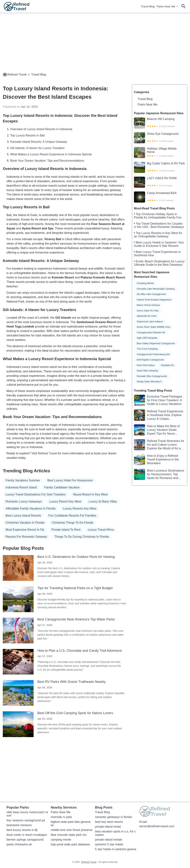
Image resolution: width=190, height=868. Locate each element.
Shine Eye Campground (160, 138)
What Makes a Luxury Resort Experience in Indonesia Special (51, 154)
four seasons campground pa (26, 820)
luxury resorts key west (80, 509)
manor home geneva (148, 305)
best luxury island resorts (23, 516)
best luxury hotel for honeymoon (70, 480)
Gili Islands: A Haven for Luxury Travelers (37, 148)
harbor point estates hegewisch (154, 300)
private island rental (108, 827)
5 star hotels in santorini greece (116, 849)
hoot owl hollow (146, 365)
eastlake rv (167, 365)
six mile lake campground (151, 294)
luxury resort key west (65, 501)
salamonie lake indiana (150, 322)
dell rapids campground (150, 360)
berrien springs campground (25, 840)
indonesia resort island (21, 487)
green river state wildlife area (153, 327)
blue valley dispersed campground (156, 343)
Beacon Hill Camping (160, 123)
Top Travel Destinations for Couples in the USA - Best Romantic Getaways (159, 225)
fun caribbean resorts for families (72, 516)
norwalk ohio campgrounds (152, 376)
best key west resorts (109, 822)
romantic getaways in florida (113, 817)
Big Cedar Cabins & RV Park (160, 167)
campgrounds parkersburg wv (153, 354)
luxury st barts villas (103, 501)
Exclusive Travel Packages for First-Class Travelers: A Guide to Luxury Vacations (158, 400)
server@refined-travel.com (157, 826)
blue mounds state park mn (69, 835)
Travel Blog (148, 6)
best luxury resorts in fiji (22, 830)
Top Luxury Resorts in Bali (27, 135)
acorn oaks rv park (148, 311)
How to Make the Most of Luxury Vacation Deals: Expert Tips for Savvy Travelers (157, 430)
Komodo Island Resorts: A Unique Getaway (39, 142)
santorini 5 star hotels (109, 844)
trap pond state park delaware (71, 844)
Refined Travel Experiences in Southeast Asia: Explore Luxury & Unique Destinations (159, 415)
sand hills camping (147, 371)
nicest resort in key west (90, 494)
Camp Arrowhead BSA (160, 197)
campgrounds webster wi (151, 332)
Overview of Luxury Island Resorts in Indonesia (41, 129)
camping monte (145, 283)
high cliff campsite (147, 338)
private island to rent (66, 530)
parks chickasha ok (19, 844)
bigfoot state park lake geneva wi (71, 823)
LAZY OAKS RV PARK (160, 182)
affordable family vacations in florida (31, 509)
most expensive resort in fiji (25, 530)
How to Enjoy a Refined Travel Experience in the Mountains (156, 460)
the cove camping (147, 349)
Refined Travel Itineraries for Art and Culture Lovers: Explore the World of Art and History (159, 445)
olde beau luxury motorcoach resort (27, 814)
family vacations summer (23, 480)
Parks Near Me (166, 6)
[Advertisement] (95, 39)
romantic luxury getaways (24, 501)
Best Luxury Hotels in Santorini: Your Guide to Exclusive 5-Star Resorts (159, 244)
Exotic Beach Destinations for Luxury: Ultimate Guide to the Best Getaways (160, 263)
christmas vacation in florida (25, 523)
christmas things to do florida (73, 523)
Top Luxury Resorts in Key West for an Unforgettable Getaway (158, 235)
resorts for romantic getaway (26, 537)
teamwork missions (19, 825)
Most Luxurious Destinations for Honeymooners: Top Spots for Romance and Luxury (159, 474)
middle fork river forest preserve (72, 830)
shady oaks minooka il (149, 382)
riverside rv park (61, 817)
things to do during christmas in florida (82, 537)
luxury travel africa (101, 530)
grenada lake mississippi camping (156, 289)
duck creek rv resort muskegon (27, 835)
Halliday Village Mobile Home (160, 153)
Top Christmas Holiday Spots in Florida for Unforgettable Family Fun (158, 216)
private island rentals (109, 840)
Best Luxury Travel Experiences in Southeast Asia (157, 254)
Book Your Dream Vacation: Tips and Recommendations (47, 161)
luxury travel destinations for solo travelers (36, 494)
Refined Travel (17, 75)
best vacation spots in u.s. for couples (115, 833)
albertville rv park (147, 316)
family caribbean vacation (62, 487)
